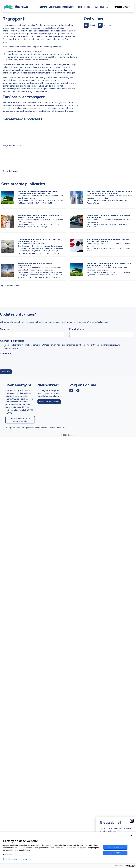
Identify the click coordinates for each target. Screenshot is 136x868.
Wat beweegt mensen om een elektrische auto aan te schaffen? (108, 240)
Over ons (99, 7)
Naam (7, 329)
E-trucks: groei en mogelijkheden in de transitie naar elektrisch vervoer (37, 192)
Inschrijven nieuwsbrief (49, 402)
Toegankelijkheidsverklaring (35, 428)
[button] (90, 25)
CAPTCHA (5, 353)
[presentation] (20, 361)
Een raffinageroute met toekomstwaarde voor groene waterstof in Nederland (110, 192)
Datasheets (68, 7)
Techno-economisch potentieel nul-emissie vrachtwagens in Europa (109, 264)
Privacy (52, 428)
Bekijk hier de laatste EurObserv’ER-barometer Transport (48, 111)
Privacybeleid (26, 859)
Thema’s (42, 7)
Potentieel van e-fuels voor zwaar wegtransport (35, 264)
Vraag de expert (13, 428)
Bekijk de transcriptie (12, 145)
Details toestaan (10, 859)
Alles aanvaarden (116, 847)
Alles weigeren (115, 853)
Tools (79, 7)
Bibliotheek (55, 7)
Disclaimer (62, 428)
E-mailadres (79, 329)
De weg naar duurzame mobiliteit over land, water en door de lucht (40, 240)
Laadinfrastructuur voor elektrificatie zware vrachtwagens (108, 216)
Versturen (6, 372)
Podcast (88, 7)
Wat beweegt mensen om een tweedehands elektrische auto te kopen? (40, 216)
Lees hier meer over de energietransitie (20, 420)
